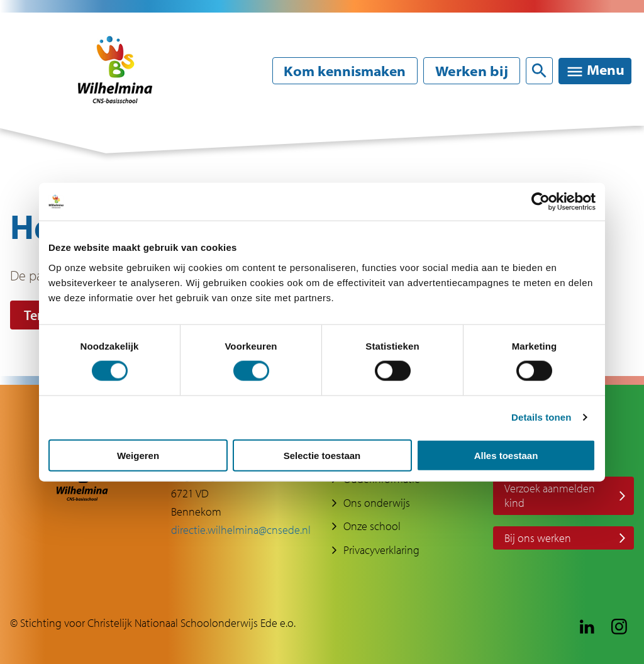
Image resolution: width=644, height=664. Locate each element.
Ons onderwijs (377, 503)
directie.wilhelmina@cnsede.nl (241, 530)
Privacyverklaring (381, 551)
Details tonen (541, 417)
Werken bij (470, 71)
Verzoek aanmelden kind (550, 495)
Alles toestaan (506, 455)
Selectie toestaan (322, 455)
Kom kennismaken (341, 71)
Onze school (372, 527)
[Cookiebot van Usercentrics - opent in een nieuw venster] (541, 202)
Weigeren (138, 455)
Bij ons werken (538, 538)
